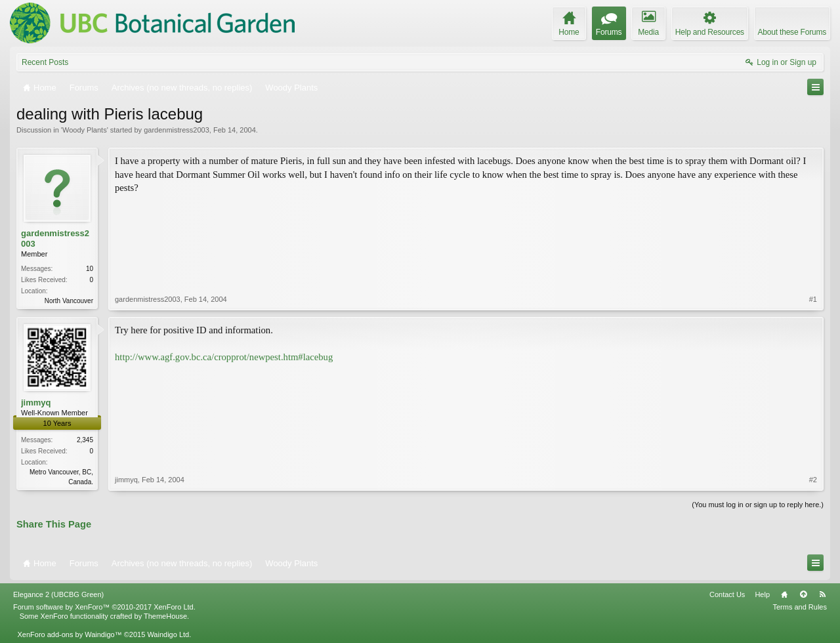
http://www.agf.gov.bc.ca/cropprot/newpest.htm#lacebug (224, 357)
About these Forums (792, 32)
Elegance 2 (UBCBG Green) (58, 594)
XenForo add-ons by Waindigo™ (69, 634)
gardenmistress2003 (177, 130)
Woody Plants (85, 130)
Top (803, 594)
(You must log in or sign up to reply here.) (758, 505)
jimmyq (36, 403)
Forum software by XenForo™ (104, 607)
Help (762, 594)
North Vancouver (69, 301)
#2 (813, 480)
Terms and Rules (800, 607)
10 (90, 269)
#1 (813, 299)
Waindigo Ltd (168, 634)
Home (784, 594)
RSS (822, 594)
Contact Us (727, 594)
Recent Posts (45, 62)
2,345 (85, 440)
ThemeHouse (165, 616)
